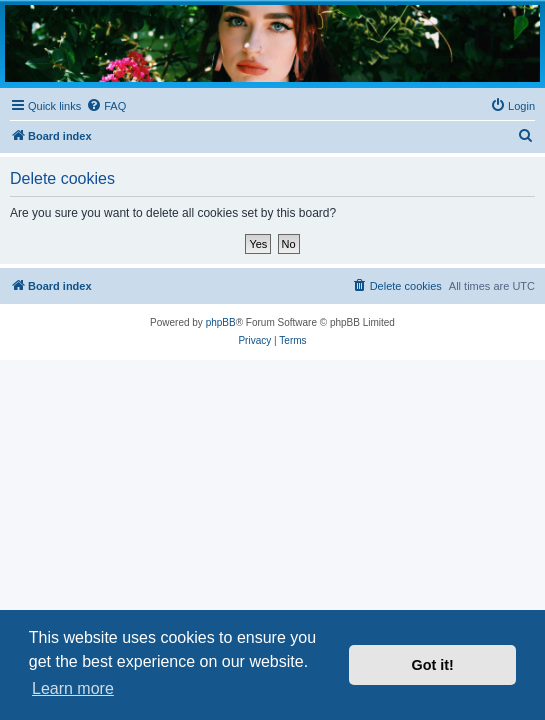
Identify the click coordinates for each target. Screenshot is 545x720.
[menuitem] (106, 106)
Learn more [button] (73, 688)
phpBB (221, 322)
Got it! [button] (433, 665)
